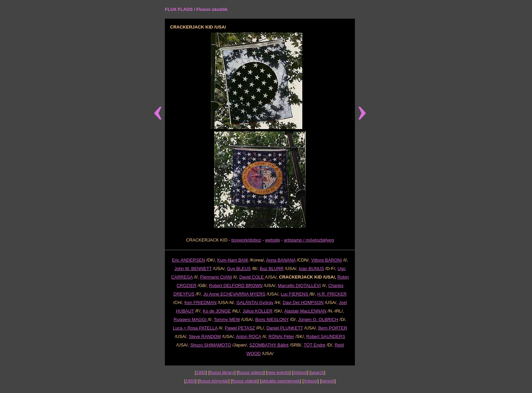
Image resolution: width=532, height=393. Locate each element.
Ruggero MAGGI (191, 319)
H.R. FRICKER (332, 294)
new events (278, 372)
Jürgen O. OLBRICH (318, 319)
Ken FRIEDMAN (201, 302)
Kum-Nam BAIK (233, 260)
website (272, 240)
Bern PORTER (333, 328)
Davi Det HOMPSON (303, 302)
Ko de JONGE (217, 311)
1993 (201, 372)
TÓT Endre (315, 345)
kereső (328, 381)
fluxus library (222, 372)
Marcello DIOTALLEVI (299, 285)
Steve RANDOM (205, 336)
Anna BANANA (281, 260)
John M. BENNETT (193, 269)
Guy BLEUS (239, 269)
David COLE (252, 277)
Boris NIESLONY (272, 319)
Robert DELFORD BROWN (236, 285)
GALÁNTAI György (255, 302)
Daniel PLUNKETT (285, 328)
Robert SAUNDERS (326, 336)
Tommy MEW (227, 319)
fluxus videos (251, 372)
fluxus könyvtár (214, 381)
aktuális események (281, 381)
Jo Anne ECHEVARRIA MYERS (234, 294)
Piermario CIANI (216, 277)
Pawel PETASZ (240, 328)
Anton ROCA (248, 336)
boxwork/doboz (246, 240)
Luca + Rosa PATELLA (195, 328)
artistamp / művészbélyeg (309, 240)
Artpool (300, 372)
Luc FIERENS (295, 294)
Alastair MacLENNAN (305, 311)
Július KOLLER (258, 311)
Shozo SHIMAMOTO (211, 345)
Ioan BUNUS (311, 269)
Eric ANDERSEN (189, 260)
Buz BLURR (272, 269)
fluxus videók (245, 381)
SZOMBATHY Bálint (269, 345)
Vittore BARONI (327, 260)
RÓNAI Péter (281, 336)
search (317, 372)
